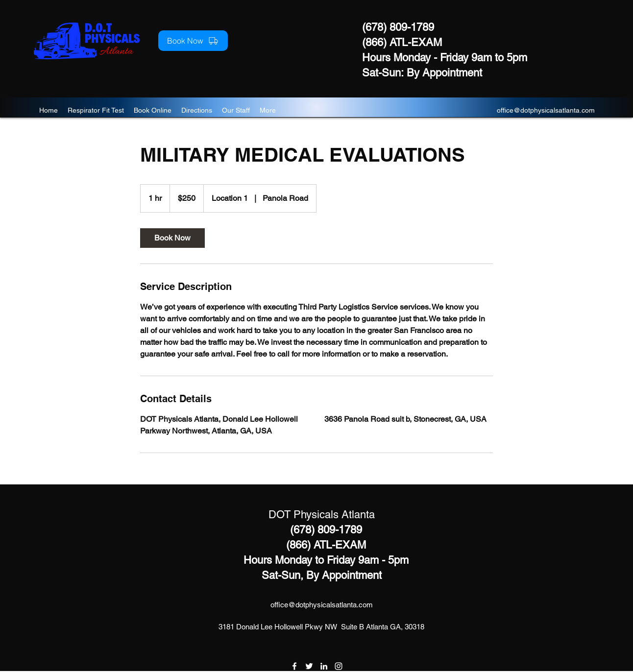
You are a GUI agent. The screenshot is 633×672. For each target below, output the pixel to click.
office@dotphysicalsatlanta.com (546, 110)
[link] (172, 238)
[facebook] (294, 666)
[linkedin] (324, 666)
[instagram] (339, 666)
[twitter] (309, 666)
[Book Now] (193, 41)
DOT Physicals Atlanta (322, 515)
